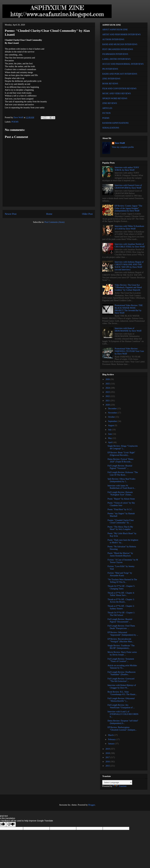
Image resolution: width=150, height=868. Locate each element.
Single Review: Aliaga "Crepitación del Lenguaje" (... (123, 447)
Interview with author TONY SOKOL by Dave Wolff (127, 169)
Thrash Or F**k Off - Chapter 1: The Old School (121, 614)
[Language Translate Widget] (117, 782)
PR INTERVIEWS (110, 69)
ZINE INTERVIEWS (111, 79)
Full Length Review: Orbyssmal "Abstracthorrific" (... (121, 700)
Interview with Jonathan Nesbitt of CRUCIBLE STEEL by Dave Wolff (130, 245)
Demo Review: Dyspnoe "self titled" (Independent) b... (123, 722)
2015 (108, 766)
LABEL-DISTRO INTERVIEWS (116, 59)
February (112, 739)
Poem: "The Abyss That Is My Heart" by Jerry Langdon (120, 528)
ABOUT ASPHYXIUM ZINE (115, 30)
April (110, 442)
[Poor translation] (11, 824)
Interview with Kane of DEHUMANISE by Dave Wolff (128, 330)
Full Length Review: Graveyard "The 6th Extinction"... (121, 680)
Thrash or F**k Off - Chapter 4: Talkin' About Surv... (121, 594)
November (113, 413)
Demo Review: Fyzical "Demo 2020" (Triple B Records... (121, 460)
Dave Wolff (120, 143)
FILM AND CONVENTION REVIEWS (119, 89)
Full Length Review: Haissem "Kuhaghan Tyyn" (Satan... (120, 494)
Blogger (91, 805)
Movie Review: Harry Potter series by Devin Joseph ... (122, 653)
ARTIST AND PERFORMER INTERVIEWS (121, 35)
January (112, 744)
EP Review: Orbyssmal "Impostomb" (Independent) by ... (123, 634)
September (113, 421)
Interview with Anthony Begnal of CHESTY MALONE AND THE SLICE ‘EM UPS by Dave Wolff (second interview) (129, 266)
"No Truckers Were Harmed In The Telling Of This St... (122, 581)
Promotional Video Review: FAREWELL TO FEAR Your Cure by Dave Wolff (129, 351)
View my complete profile (123, 147)
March (111, 735)
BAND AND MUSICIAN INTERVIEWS (120, 44)
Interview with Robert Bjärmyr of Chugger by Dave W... (122, 687)
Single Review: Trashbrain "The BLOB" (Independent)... (121, 647)
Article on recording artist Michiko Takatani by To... (122, 667)
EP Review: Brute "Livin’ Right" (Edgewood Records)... (121, 454)
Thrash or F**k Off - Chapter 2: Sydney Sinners (121, 607)
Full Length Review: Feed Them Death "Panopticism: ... (121, 627)
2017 (108, 757)
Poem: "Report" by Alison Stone (121, 499)
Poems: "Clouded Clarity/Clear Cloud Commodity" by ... (121, 522)
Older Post (87, 214)
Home (49, 214)
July (110, 430)
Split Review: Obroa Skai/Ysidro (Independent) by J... (121, 480)
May (110, 438)
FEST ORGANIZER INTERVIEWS (118, 49)
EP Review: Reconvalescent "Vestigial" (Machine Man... (120, 640)
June (110, 434)
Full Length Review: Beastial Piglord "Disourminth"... (120, 620)
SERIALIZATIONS (111, 128)
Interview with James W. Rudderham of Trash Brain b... (121, 487)
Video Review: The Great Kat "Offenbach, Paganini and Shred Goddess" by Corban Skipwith (128, 288)
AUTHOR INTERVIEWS (113, 39)
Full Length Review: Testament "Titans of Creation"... (121, 660)
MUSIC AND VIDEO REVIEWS (117, 94)
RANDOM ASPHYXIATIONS (115, 123)
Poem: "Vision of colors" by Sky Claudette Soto (121, 504)
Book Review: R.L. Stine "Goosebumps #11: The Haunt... (122, 693)
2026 (108, 379)
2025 (108, 384)
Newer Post (11, 214)
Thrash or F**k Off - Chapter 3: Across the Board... (121, 601)
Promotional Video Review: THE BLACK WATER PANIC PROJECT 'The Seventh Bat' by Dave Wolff (129, 309)
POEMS (15, 122)
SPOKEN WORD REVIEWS (115, 98)
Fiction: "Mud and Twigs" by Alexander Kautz (120, 574)
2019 (108, 749)
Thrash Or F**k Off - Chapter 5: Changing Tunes (121, 587)
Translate (120, 786)
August (111, 425)
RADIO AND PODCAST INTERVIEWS (120, 74)
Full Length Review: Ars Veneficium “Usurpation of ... (121, 706)
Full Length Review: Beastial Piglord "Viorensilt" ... (120, 467)
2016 (108, 762)
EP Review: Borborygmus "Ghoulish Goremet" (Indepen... (122, 729)
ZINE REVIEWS (110, 103)
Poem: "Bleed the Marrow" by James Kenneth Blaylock (120, 554)
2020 (108, 405)
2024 (108, 388)
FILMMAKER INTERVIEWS (115, 54)
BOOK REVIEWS (110, 84)
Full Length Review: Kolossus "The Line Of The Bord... (123, 474)
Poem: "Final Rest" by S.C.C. (120, 509)
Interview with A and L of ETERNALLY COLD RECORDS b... (123, 714)
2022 (108, 396)
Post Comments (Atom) (55, 222)
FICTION (106, 113)
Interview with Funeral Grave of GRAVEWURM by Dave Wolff (128, 187)
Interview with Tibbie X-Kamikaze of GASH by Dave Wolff (129, 227)
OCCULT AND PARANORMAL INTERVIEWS (123, 64)
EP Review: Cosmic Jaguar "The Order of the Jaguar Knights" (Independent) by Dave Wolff (128, 208)
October (112, 417)
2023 (108, 392)
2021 (108, 401)
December (113, 409)
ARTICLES (107, 108)
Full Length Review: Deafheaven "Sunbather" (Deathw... (121, 673)
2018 (108, 753)
